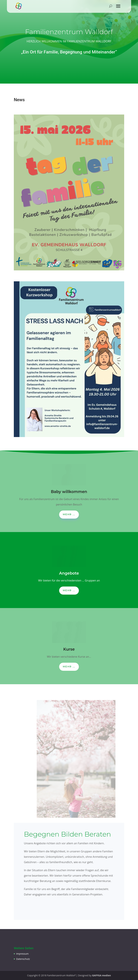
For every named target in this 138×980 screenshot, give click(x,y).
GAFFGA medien (102, 975)
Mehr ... (69, 514)
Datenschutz (23, 959)
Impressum (22, 954)
